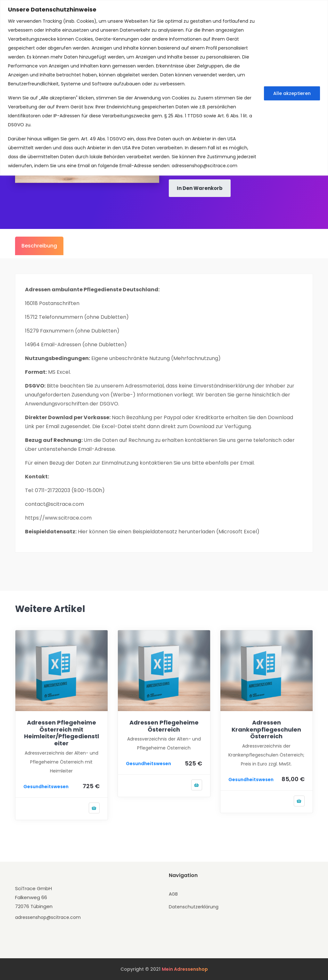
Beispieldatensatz (155, 532)
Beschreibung (39, 246)
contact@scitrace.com (54, 504)
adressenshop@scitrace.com (205, 166)
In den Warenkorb (200, 188)
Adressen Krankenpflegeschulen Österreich (266, 729)
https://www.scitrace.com (58, 518)
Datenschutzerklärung (194, 907)
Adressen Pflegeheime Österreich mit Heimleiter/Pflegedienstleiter (61, 733)
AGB (173, 894)
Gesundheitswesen (46, 787)
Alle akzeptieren (292, 93)
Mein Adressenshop (185, 969)
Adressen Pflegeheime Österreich (164, 726)
